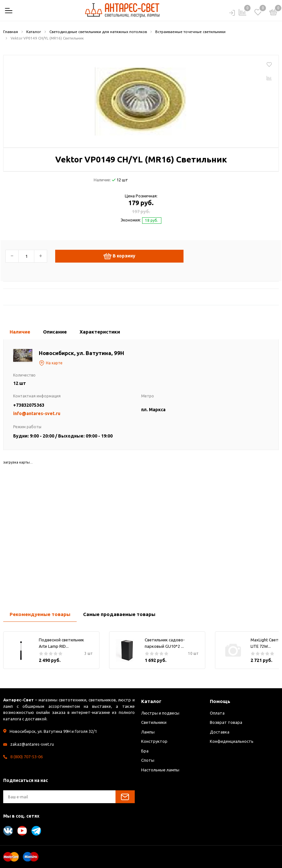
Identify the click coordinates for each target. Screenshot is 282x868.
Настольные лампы (160, 770)
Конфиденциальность (232, 741)
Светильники (154, 722)
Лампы (148, 732)
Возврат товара (226, 722)
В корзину (120, 256)
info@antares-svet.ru (37, 413)
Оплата (217, 713)
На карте (51, 363)
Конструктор (154, 741)
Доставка (220, 732)
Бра (145, 751)
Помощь (220, 701)
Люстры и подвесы (160, 713)
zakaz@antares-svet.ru (32, 744)
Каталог (151, 701)
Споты (148, 760)
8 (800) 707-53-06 (26, 757)
